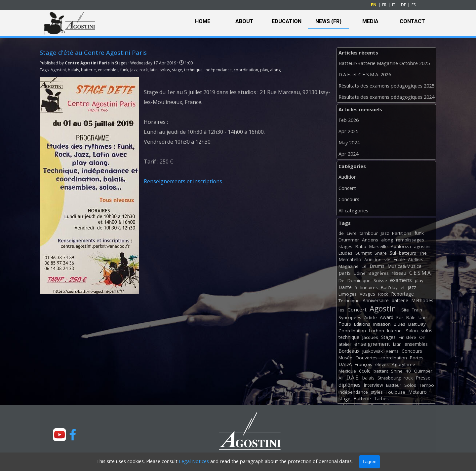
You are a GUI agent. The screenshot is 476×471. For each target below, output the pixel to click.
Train (417, 310)
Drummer (349, 240)
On (422, 337)
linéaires (369, 287)
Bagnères (379, 273)
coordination (246, 70)
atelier (345, 344)
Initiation (382, 324)
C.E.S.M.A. (420, 273)
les (341, 310)
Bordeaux (349, 351)
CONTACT (412, 21)
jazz (134, 70)
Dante (345, 287)
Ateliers (416, 260)
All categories (353, 210)
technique (193, 70)
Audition (348, 177)
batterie (88, 70)
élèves (382, 364)
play (264, 70)
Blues (399, 324)
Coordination (352, 331)
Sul (393, 253)
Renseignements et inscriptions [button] (183, 181)
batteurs (408, 253)
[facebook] (73, 435)
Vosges (367, 294)
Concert (347, 188)
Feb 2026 (349, 120)
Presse (423, 378)
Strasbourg (389, 378)
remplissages (410, 240)
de (341, 233)
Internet (395, 331)
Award (387, 317)
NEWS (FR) (328, 21)
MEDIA (370, 21)
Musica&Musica (404, 266)
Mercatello (350, 259)
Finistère (407, 337)
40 (408, 371)
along (275, 70)
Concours (349, 199)
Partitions (402, 233)
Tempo (427, 385)
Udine (360, 273)
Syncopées (350, 317)
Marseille (378, 246)
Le (364, 266)
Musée (345, 358)
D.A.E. (353, 378)
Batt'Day (417, 324)
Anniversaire (376, 300)
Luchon (377, 331)
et (403, 287)
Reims (392, 351)
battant (381, 371)
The (423, 253)
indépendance (218, 70)
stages (345, 246)
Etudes (345, 253)
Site (405, 310)
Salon (412, 331)
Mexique (347, 371)
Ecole (399, 259)
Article (371, 317)
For (400, 317)
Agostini (58, 70)
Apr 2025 (348, 131)
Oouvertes (366, 358)
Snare (381, 253)
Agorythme (403, 364)
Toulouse (396, 392)
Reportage (402, 294)
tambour (369, 233)
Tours (345, 324)
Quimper (423, 371)
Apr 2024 (348, 154)
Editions (362, 324)
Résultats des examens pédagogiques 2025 (386, 86)
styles (377, 392)
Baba (361, 246)
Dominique (359, 280)
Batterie (362, 399)
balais (73, 70)
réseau (399, 273)
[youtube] (59, 435)
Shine (397, 371)
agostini (422, 246)
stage (177, 70)
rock (144, 70)
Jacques (370, 337)
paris (345, 273)
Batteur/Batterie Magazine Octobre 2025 (384, 63)
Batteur (394, 385)
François (363, 364)
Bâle (411, 317)
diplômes (350, 385)
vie (387, 260)
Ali (341, 378)
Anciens (370, 240)
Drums (377, 266)
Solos (410, 385)
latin (154, 70)
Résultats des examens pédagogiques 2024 (386, 97)
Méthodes (422, 300)
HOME (203, 21)
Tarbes (381, 399)
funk (124, 70)
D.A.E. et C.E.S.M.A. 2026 (365, 74)
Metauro (417, 392)
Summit (363, 253)
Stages (388, 337)
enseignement (372, 344)
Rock (383, 294)
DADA (345, 364)
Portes (417, 358)
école (365, 371)
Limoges (348, 294)
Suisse (380, 280)
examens (401, 280)
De (341, 280)
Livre (352, 233)
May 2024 (349, 142)
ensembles (108, 70)
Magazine (349, 266)
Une (423, 317)
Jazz (385, 233)
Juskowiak (373, 351)
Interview (373, 385)
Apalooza (401, 246)
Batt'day (389, 287)
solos (165, 70)
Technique (349, 301)
